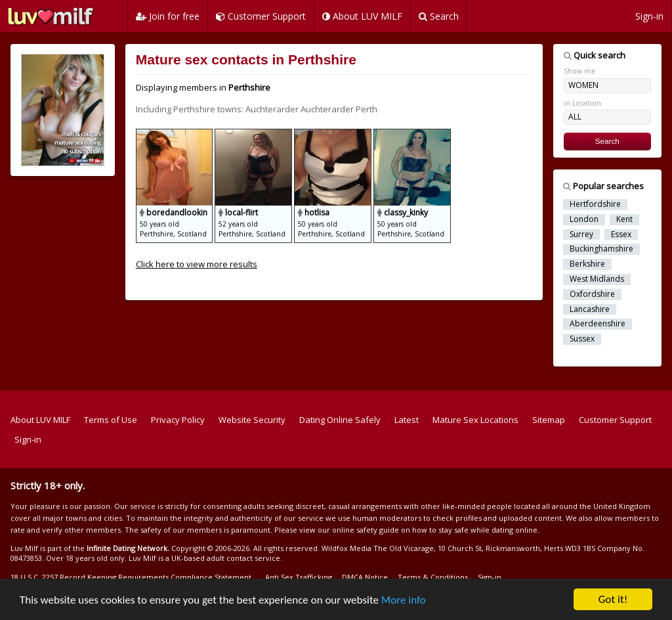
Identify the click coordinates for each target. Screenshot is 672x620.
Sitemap (549, 420)
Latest (407, 420)
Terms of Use (111, 420)
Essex (621, 234)
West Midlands (597, 279)
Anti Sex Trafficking (299, 577)
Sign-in (649, 16)
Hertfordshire (595, 204)
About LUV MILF (362, 16)
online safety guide (366, 530)
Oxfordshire (592, 294)
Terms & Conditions (433, 577)
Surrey (581, 234)
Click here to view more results (197, 264)
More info (404, 601)
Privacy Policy (178, 420)
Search (439, 16)
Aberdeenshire (598, 324)
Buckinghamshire (601, 249)
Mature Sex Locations (475, 420)
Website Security (252, 420)
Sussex (582, 339)
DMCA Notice (365, 577)
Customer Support (261, 16)
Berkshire (587, 264)
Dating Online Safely (340, 420)
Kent (624, 219)
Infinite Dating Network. (128, 548)
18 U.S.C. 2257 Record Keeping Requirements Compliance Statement (131, 577)
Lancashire (590, 309)
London (584, 219)
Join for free (168, 16)
